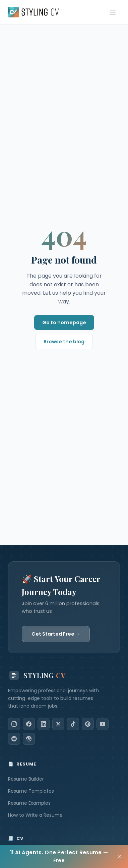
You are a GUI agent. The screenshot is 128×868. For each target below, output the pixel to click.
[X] (58, 724)
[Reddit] (14, 739)
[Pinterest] (88, 724)
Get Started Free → (56, 634)
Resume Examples (29, 803)
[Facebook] (29, 724)
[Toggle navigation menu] (113, 12)
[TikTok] (73, 724)
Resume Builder (26, 779)
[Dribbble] (29, 739)
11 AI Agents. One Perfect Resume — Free (59, 856)
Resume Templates (31, 791)
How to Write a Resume (35, 815)
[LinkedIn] (44, 724)
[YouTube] (103, 724)
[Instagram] (14, 724)
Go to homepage (64, 322)
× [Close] (119, 857)
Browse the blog (64, 342)
